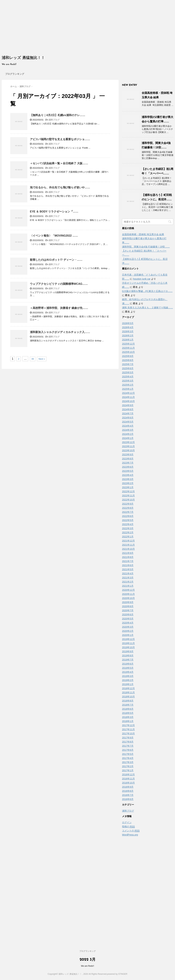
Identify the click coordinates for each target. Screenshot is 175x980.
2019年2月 (128, 680)
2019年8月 (128, 656)
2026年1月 (128, 340)
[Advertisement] (87, 26)
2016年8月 (128, 791)
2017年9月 (128, 738)
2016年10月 (128, 783)
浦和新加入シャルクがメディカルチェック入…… (60, 332)
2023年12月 (128, 442)
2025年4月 (128, 377)
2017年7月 (128, 746)
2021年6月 (128, 565)
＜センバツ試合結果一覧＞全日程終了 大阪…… (59, 163)
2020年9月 (128, 602)
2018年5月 (128, 713)
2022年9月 (128, 504)
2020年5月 (128, 619)
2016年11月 (128, 779)
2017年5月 (128, 754)
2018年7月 (128, 705)
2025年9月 (128, 356)
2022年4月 (128, 524)
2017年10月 (128, 734)
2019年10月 (128, 647)
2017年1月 (128, 770)
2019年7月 (128, 660)
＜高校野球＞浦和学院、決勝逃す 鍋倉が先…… (59, 308)
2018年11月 (128, 692)
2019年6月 (128, 664)
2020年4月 (128, 623)
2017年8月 (128, 742)
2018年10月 (128, 697)
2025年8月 (128, 360)
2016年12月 (128, 775)
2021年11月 (128, 545)
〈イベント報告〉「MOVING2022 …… (54, 236)
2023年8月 (128, 459)
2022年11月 (128, 496)
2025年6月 (128, 368)
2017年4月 (128, 758)
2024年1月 (128, 438)
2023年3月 (128, 479)
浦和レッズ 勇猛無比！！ (23, 58)
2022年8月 (128, 508)
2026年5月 (128, 323)
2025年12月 (128, 344)
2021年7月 (128, 561)
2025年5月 (128, 372)
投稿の (128, 827)
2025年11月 (128, 348)
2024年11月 (128, 397)
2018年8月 (128, 701)
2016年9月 (128, 787)
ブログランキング (15, 74)
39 (33, 359)
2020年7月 (128, 610)
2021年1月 (128, 586)
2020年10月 (128, 598)
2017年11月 (128, 729)
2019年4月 (128, 672)
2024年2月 (128, 434)
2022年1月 (128, 537)
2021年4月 (128, 574)
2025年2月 (128, 385)
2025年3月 (128, 381)
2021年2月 (128, 582)
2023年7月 (128, 463)
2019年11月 (128, 643)
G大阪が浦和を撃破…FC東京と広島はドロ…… (147, 291)
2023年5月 (128, 471)
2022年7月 (128, 512)
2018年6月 (128, 709)
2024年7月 (128, 414)
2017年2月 (128, 766)
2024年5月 (128, 422)
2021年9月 (128, 553)
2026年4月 (128, 327)
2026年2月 (128, 336)
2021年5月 (128, 569)
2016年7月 (128, 795)
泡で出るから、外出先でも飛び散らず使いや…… (60, 187)
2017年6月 (128, 750)
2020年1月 (128, 635)
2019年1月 (128, 684)
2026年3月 (128, 331)
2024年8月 (128, 409)
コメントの (131, 831)
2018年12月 (128, 688)
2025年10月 (128, 352)
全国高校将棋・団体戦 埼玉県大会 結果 (143, 234)
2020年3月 (128, 627)
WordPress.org (130, 835)
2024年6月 (128, 418)
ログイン (127, 822)
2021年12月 (128, 541)
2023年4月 (128, 475)
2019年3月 (128, 676)
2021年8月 (128, 557)
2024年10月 (128, 401)
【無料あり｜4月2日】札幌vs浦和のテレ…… (58, 115)
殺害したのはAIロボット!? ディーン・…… (56, 260)
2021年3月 (128, 578)
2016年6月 (128, 799)
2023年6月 (128, 467)
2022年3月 (128, 528)
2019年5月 (128, 668)
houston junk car (142, 279)
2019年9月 (128, 651)
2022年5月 (128, 520)
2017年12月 (128, 725)
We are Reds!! (87, 966)
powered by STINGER (117, 974)
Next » (42, 359)
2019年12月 (128, 639)
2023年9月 (128, 455)
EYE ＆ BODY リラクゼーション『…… (54, 212)
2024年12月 (128, 393)
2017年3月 (128, 762)
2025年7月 (128, 364)
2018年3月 (128, 717)
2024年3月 (128, 430)
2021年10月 (128, 549)
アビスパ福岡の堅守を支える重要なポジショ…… (60, 139)
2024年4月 (128, 426)
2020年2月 (128, 631)
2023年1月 (128, 487)
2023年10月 (128, 450)
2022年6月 (128, 516)
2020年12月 (128, 590)
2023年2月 (128, 483)
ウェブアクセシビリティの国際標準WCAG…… (59, 284)
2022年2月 (128, 532)
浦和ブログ (54, 120)
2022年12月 (128, 491)
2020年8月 (128, 606)
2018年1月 (128, 721)
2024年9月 (128, 405)
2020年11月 (128, 594)
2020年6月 (128, 615)
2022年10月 (128, 500)
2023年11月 (128, 446)
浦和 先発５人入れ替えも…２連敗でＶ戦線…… (147, 308)
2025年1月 (128, 389)
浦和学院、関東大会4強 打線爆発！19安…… (146, 247)
